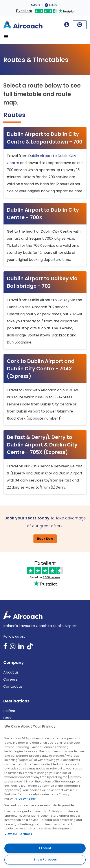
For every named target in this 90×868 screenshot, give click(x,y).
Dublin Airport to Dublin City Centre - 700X (43, 214)
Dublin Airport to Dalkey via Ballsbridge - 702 (42, 282)
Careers (10, 679)
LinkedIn (21, 648)
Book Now (45, 539)
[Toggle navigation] (6, 37)
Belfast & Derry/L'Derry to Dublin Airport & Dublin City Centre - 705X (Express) (42, 445)
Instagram (13, 648)
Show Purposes (45, 860)
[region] (45, 794)
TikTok (30, 648)
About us (11, 672)
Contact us (13, 686)
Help (51, 5)
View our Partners (18, 834)
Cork (7, 718)
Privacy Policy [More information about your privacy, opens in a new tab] (25, 799)
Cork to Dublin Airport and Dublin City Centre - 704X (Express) (41, 369)
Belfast (9, 711)
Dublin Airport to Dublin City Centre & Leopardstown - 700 (45, 138)
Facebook (5, 648)
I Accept (45, 848)
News (35, 5)
